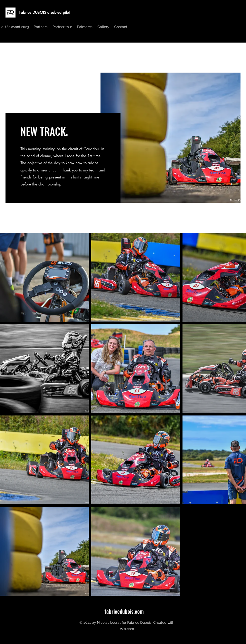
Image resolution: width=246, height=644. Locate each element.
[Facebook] (238, 39)
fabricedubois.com (124, 611)
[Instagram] (230, 39)
